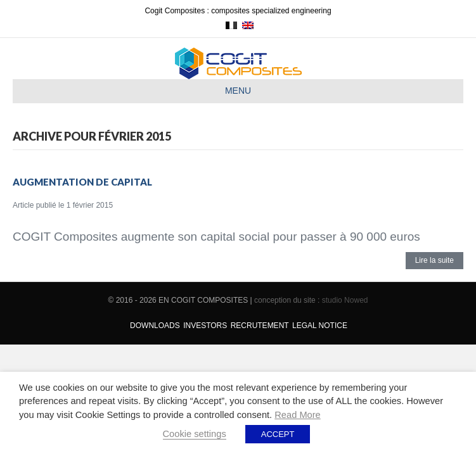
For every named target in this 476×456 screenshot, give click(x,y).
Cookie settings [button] (195, 434)
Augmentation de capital (82, 182)
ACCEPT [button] (278, 434)
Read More (298, 415)
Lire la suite (434, 260)
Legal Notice (320, 326)
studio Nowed (345, 300)
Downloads (155, 326)
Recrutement (260, 326)
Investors (205, 326)
